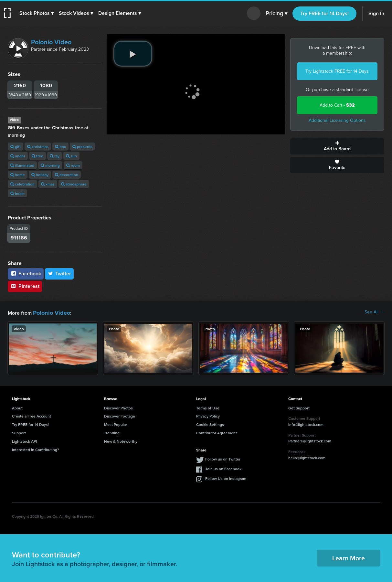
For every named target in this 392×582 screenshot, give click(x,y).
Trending (112, 432)
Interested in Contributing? (36, 449)
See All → (374, 312)
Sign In (376, 13)
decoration (67, 175)
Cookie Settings (210, 423)
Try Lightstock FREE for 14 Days (337, 71)
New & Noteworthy (121, 440)
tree (37, 156)
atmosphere (74, 184)
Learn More (349, 557)
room (73, 165)
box (60, 147)
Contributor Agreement (217, 432)
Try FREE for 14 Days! (324, 13)
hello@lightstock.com (307, 457)
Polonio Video (51, 42)
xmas (48, 184)
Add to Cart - (337, 105)
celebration (22, 184)
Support (19, 432)
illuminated (22, 165)
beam (17, 193)
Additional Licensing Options (337, 120)
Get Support (299, 407)
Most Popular (116, 423)
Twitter (59, 274)
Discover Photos (118, 407)
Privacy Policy (208, 415)
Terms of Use (208, 407)
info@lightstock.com (306, 423)
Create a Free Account (32, 415)
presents (82, 147)
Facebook (26, 274)
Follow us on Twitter (223, 458)
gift (16, 147)
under (18, 156)
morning (50, 165)
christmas (38, 147)
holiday (40, 175)
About (17, 407)
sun (71, 156)
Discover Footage (120, 415)
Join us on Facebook (223, 468)
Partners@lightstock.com (310, 440)
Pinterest (25, 286)
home (18, 175)
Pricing (276, 14)
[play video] (133, 54)
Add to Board (337, 146)
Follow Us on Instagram (226, 477)
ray (55, 156)
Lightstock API (24, 440)
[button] (38, 13)
